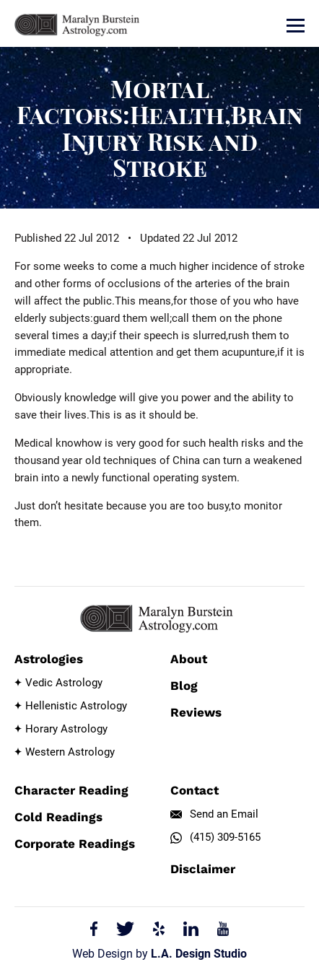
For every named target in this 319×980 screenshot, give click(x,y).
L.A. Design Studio (199, 954)
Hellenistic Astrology (76, 706)
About (189, 659)
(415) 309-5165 (225, 837)
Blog (184, 686)
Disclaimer (203, 869)
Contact (195, 790)
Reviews (196, 712)
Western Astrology (70, 752)
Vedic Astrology (64, 683)
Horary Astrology (66, 729)
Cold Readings (58, 817)
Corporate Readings (75, 844)
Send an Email (224, 814)
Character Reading (71, 790)
